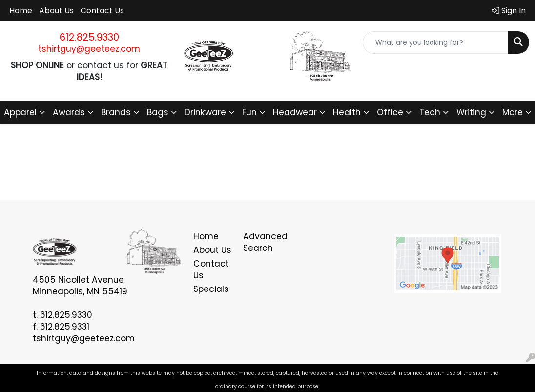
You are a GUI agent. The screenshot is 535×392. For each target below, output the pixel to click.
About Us (56, 10)
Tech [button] (430, 112)
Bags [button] (158, 112)
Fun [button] (249, 112)
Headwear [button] (295, 112)
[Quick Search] (436, 42)
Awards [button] (69, 112)
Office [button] (390, 112)
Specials (211, 289)
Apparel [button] (20, 112)
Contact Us (102, 10)
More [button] (513, 112)
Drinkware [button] (205, 112)
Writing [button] (471, 112)
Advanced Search (262, 242)
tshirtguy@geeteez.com (89, 49)
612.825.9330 (89, 37)
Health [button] (347, 112)
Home (21, 10)
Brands (116, 112)
